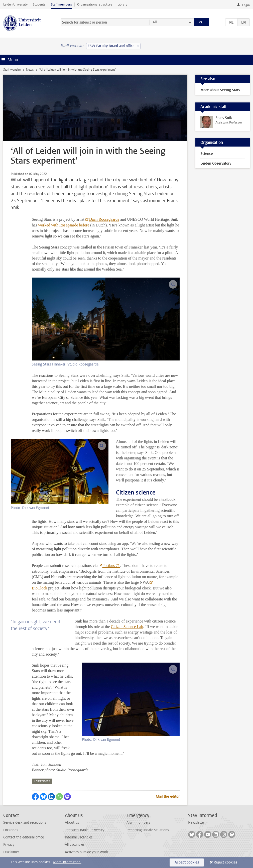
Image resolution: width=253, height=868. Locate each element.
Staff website (12, 70)
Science (207, 154)
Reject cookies (225, 862)
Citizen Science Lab (127, 627)
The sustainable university (85, 830)
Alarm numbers (138, 823)
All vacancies (75, 845)
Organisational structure (95, 4)
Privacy (9, 845)
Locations (11, 830)
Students (39, 4)
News (30, 70)
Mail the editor (168, 796)
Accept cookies (187, 862)
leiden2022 (42, 781)
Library (122, 4)
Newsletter (197, 823)
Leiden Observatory (216, 163)
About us (72, 823)
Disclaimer (11, 852)
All (155, 22)
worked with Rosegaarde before (64, 225)
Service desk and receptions (25, 823)
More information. (67, 862)
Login (246, 5)
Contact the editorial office (24, 837)
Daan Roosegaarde (104, 219)
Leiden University (15, 4)
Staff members (61, 4)
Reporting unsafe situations (148, 830)
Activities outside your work (86, 852)
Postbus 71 (111, 566)
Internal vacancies (79, 837)
